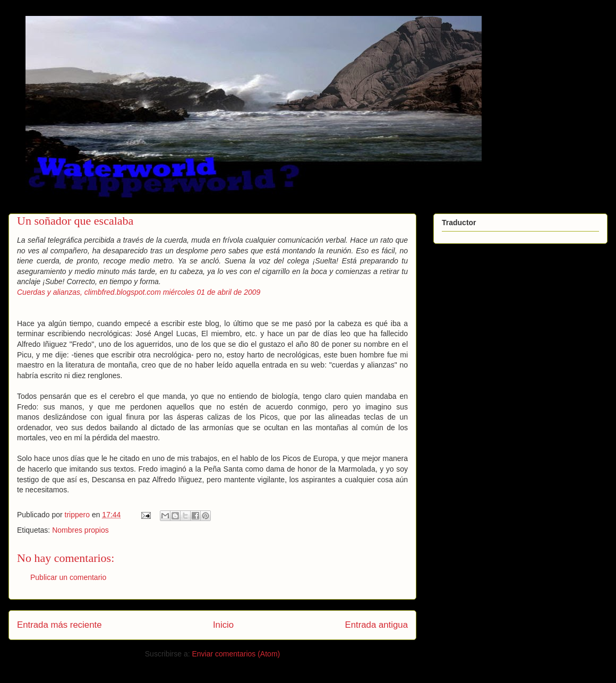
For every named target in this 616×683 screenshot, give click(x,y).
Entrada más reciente (59, 625)
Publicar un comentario (68, 577)
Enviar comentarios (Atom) (236, 654)
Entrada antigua (377, 625)
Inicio (223, 625)
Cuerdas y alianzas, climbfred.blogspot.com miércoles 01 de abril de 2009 (139, 292)
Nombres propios (80, 530)
